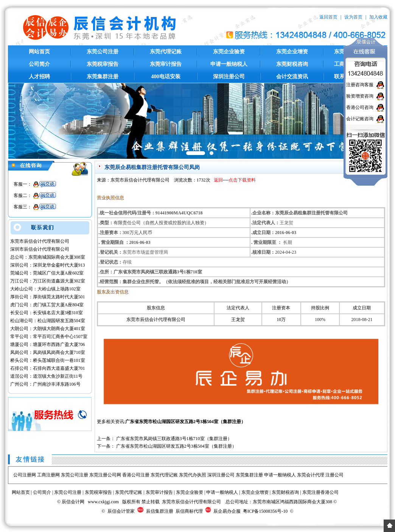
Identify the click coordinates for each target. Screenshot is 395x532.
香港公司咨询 (360, 107)
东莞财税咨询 (292, 64)
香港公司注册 (136, 475)
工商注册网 (48, 475)
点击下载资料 (242, 180)
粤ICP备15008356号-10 (265, 511)
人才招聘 (39, 77)
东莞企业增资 (292, 52)
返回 (218, 180)
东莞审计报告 (166, 64)
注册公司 (334, 475)
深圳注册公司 (229, 77)
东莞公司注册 (103, 52)
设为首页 (353, 17)
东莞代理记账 (166, 52)
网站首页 (39, 52)
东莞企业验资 (229, 52)
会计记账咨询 (360, 119)
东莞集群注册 (103, 77)
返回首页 (328, 17)
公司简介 (39, 64)
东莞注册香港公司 (320, 492)
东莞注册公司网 (105, 475)
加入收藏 (378, 17)
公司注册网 (25, 475)
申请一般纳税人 (229, 64)
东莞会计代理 (311, 475)
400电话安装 (166, 77)
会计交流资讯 (292, 77)
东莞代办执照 (193, 475)
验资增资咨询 (360, 96)
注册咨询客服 (360, 85)
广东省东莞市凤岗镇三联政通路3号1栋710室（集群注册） (174, 439)
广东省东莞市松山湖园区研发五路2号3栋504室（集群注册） (185, 422)
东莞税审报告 (103, 64)
